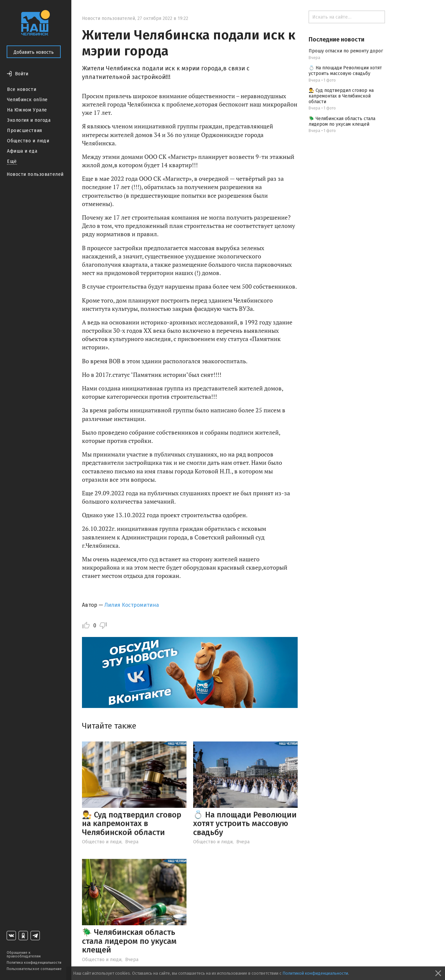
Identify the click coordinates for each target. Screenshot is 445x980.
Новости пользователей (35, 174)
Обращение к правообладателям (24, 954)
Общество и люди (28, 141)
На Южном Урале (27, 110)
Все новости (22, 89)
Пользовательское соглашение (34, 969)
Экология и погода (29, 120)
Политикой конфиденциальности (315, 973)
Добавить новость (34, 52)
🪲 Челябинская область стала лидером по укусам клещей (129, 941)
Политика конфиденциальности (34, 963)
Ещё (12, 161)
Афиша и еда (22, 151)
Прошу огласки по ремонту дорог (346, 51)
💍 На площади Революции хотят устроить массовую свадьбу (245, 824)
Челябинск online (27, 100)
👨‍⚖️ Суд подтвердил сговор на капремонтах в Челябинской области (132, 824)
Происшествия (25, 131)
